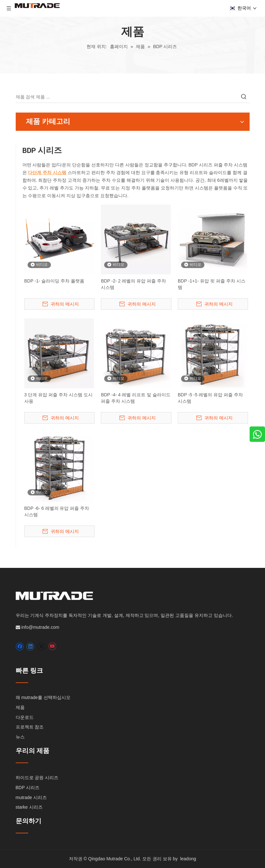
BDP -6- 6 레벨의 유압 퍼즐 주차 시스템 (57, 511)
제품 (20, 707)
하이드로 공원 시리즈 (37, 778)
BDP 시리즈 (28, 788)
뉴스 (20, 737)
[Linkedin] (30, 647)
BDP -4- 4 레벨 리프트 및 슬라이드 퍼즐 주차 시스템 (136, 398)
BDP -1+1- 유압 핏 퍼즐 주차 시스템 (212, 284)
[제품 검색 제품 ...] (127, 97)
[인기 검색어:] (244, 97)
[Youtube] (52, 647)
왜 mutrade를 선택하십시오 (43, 697)
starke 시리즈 (29, 807)
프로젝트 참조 (30, 727)
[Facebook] (20, 647)
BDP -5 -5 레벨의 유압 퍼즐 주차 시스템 (210, 398)
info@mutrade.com (40, 627)
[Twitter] (41, 647)
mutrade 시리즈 (31, 797)
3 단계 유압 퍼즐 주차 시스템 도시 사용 (58, 398)
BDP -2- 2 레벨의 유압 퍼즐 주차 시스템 (133, 284)
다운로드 (25, 717)
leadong (188, 859)
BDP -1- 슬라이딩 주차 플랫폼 (54, 281)
